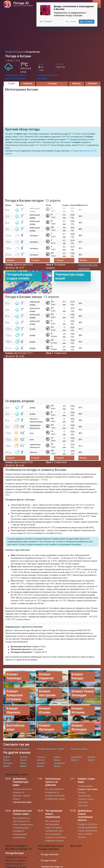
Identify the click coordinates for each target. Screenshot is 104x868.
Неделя (28, 83)
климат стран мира (88, 776)
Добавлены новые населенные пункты (85, 802)
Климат (93, 83)
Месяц (76, 83)
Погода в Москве (49, 841)
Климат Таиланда (50, 862)
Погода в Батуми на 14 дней (50, 735)
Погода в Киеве (49, 847)
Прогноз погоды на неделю (16, 735)
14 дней (52, 83)
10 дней (35, 260)
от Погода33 (46, 21)
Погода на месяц (79, 735)
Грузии (38, 484)
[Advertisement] (52, 28)
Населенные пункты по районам (53, 768)
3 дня (11, 83)
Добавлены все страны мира (22, 799)
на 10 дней (74, 151)
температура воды (22, 788)
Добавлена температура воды (21, 768)
